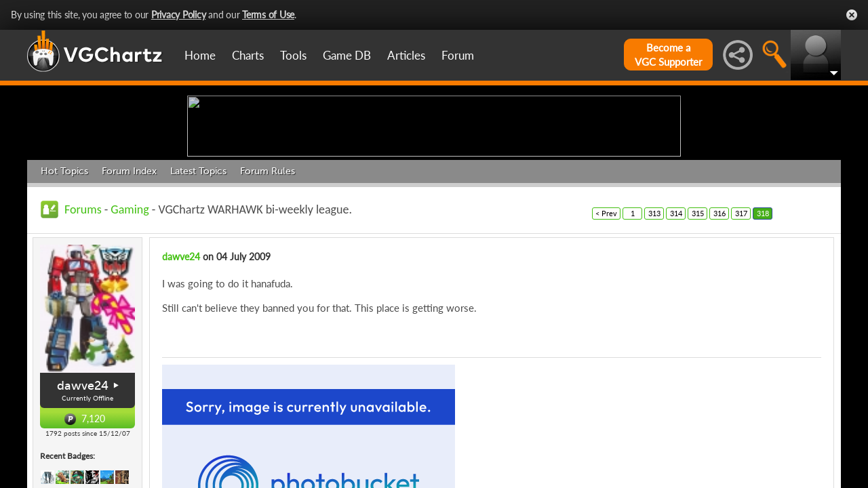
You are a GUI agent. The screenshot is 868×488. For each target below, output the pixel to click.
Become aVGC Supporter (668, 55)
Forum (458, 55)
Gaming (130, 314)
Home (200, 55)
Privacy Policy (179, 15)
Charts (248, 55)
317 (741, 318)
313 (654, 318)
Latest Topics (198, 276)
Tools (293, 55)
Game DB (347, 55)
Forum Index (129, 276)
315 (698, 318)
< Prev (606, 318)
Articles (406, 55)
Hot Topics (64, 276)
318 (763, 318)
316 (719, 318)
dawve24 (181, 362)
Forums (83, 314)
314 (676, 318)
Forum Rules (268, 276)
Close (852, 15)
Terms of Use (268, 15)
